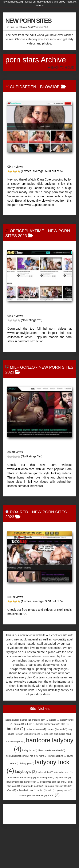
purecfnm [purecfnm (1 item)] (51, 786)
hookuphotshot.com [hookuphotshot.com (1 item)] (18, 756)
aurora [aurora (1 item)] (19, 724)
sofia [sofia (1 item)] (52, 790)
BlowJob (50, 87)
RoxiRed (19, 512)
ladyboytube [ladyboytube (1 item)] (45, 772)
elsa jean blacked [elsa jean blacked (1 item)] (55, 734)
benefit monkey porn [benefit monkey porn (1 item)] (48, 724)
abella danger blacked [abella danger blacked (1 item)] (18, 720)
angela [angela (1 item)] (54, 720)
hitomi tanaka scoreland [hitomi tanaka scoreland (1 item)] (52, 750)
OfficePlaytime (27, 231)
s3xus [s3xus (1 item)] (11, 790)
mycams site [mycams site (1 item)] (63, 778)
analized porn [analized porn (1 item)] (40, 720)
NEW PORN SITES (28, 21)
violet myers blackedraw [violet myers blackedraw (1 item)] (33, 795)
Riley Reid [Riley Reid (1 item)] (65, 786)
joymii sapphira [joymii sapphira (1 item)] (57, 756)
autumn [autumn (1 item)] (30, 724)
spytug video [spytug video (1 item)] (64, 790)
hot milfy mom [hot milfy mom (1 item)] (39, 756)
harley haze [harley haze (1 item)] (30, 750)
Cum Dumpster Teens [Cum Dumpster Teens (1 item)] (31, 734)
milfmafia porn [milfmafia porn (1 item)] (45, 778)
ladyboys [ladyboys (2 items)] (26, 772)
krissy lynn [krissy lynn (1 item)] (27, 763)
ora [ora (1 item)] (64, 782)
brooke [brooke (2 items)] (16, 729)
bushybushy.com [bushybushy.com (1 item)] (36, 729)
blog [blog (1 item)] (65, 724)
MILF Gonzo (22, 367)
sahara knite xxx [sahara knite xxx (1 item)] (27, 790)
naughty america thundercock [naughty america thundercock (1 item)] (23, 782)
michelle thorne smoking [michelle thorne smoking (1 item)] (22, 778)
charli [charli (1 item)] (63, 729)
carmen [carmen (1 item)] (52, 729)
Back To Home (61, 67)
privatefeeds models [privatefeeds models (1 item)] (32, 786)
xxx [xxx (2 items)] (54, 795)
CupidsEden (23, 87)
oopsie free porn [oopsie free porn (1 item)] (50, 782)
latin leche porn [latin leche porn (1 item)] (63, 772)
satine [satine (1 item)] (42, 790)
